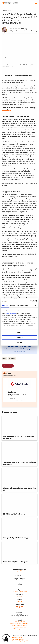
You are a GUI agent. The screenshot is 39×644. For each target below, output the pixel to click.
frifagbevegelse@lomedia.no (19, 571)
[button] (33, 390)
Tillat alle (20, 333)
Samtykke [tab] (5, 305)
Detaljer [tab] (13, 305)
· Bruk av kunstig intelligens (19, 625)
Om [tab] (35, 305)
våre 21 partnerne (11, 313)
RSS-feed (19, 596)
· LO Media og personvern (20, 629)
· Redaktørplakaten (17, 637)
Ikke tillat (19, 342)
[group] (19, 390)
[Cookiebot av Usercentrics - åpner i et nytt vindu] (30, 301)
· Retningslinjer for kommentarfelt (19, 624)
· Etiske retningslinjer (19, 622)
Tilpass (20, 337)
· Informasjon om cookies (20, 627)
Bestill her (20, 601)
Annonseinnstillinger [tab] (24, 305)
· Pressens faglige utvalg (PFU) (20, 641)
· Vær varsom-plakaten (18, 639)
